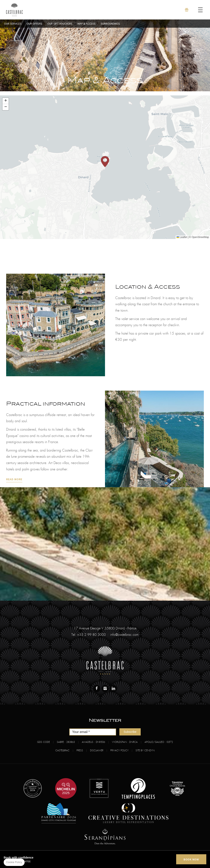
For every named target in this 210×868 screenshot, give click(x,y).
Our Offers (34, 24)
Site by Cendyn (145, 750)
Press (80, 750)
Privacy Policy (119, 750)
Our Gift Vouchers (60, 24)
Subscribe (130, 732)
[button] (105, 162)
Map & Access (87, 24)
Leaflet (182, 237)
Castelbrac (62, 750)
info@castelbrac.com (124, 635)
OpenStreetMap (200, 237)
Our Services (13, 24)
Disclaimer (97, 750)
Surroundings (110, 24)
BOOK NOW (191, 859)
